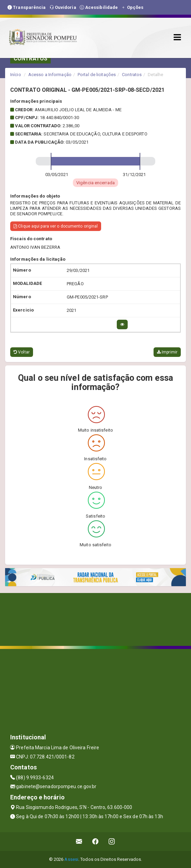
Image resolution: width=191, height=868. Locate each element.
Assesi (71, 859)
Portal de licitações (97, 75)
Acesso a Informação (50, 75)
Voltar (22, 352)
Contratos (132, 75)
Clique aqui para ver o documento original (56, 226)
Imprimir (167, 352)
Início (16, 75)
